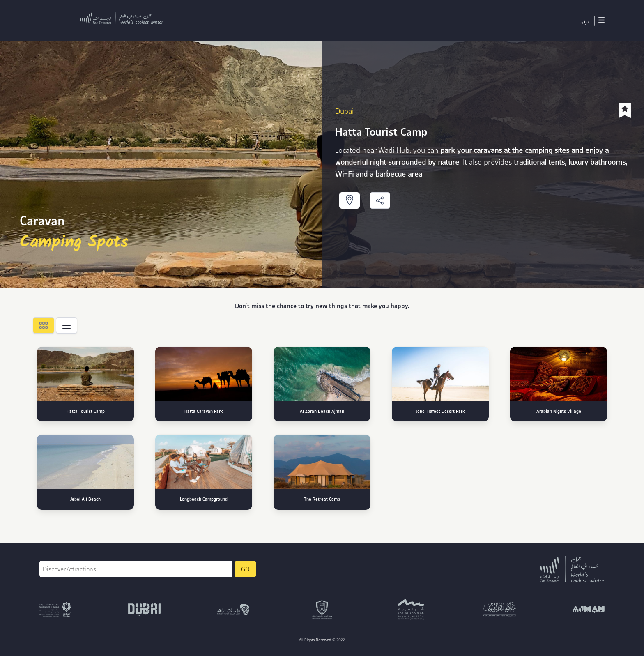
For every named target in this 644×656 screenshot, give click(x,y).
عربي (585, 21)
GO (245, 569)
